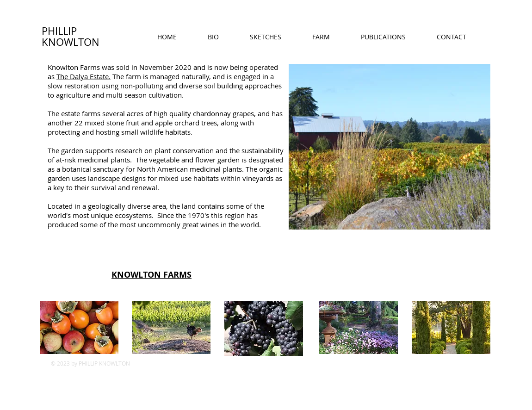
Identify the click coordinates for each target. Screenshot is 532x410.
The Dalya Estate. (84, 76)
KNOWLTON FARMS (152, 275)
